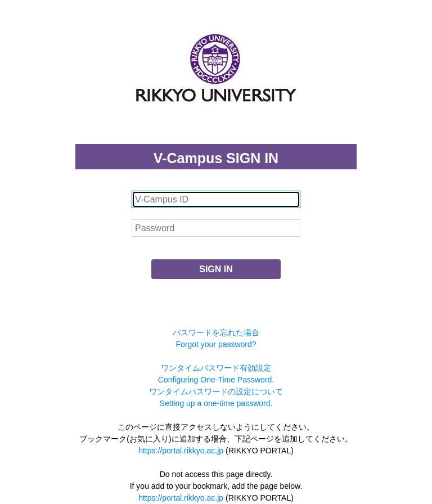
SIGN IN (216, 269)
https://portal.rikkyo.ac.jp (181, 451)
